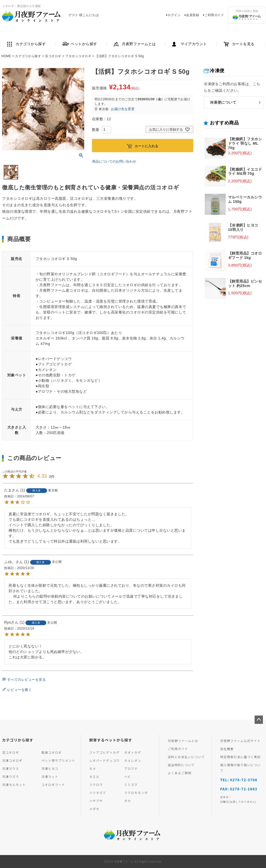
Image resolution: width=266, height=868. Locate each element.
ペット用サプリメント (58, 760)
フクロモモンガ (136, 793)
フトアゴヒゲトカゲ (104, 752)
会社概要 (227, 749)
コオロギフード (53, 784)
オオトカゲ (133, 752)
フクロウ (96, 784)
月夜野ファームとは (139, 44)
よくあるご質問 (180, 773)
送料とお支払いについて (186, 757)
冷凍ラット (50, 776)
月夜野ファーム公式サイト (240, 741)
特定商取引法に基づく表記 (240, 757)
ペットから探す (84, 44)
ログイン (174, 15)
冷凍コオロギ (12, 760)
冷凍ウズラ (11, 776)
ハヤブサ (96, 801)
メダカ (94, 809)
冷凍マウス (11, 768)
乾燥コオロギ (51, 752)
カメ (92, 768)
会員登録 (192, 15)
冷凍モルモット (14, 784)
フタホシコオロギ (78, 56)
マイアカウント (194, 44)
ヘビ (128, 776)
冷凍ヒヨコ (50, 768)
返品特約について (181, 765)
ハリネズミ (98, 793)
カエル (94, 776)
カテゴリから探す (31, 44)
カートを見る (243, 44)
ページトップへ (259, 720)
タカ (128, 801)
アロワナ (131, 768)
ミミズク (131, 784)
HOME (6, 56)
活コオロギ (53, 56)
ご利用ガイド (214, 15)
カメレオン (133, 760)
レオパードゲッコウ (104, 760)
